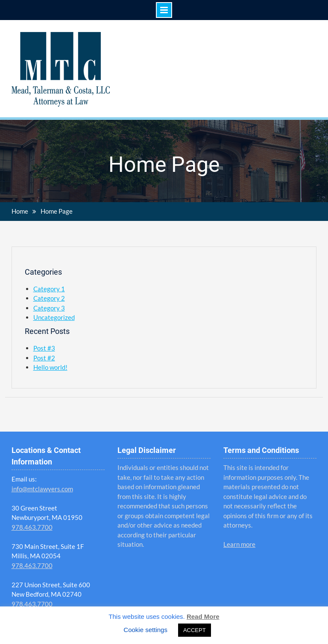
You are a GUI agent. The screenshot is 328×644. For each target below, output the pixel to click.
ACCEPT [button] (195, 630)
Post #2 (44, 358)
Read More (203, 616)
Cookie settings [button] (145, 630)
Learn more (239, 544)
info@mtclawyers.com (42, 489)
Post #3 (44, 348)
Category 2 (49, 298)
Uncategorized (54, 317)
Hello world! (50, 367)
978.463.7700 (32, 527)
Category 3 (49, 308)
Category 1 (49, 289)
